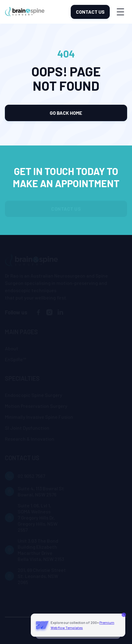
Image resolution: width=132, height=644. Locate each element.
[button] (120, 12)
